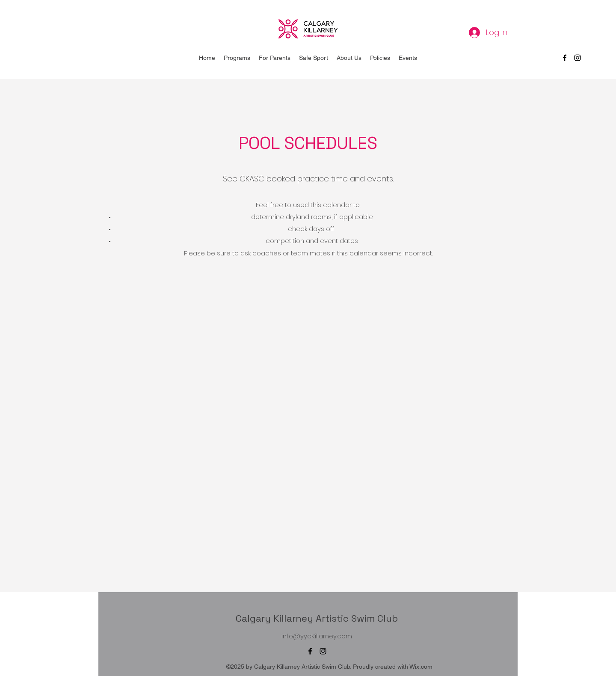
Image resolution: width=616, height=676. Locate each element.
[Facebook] (565, 58)
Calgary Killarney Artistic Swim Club (317, 618)
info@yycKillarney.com (317, 636)
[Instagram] (577, 58)
